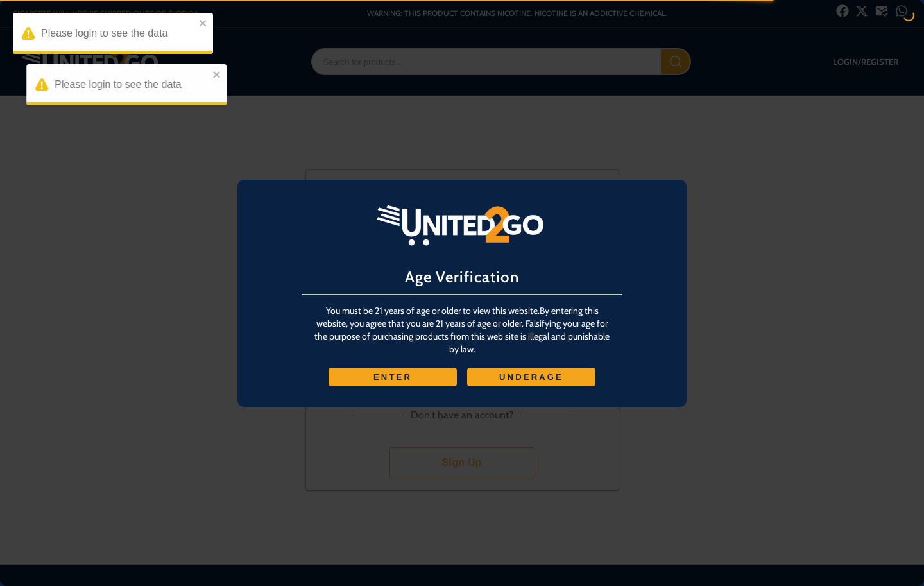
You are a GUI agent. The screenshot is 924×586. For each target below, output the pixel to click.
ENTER (393, 377)
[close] (205, 24)
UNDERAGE (531, 377)
